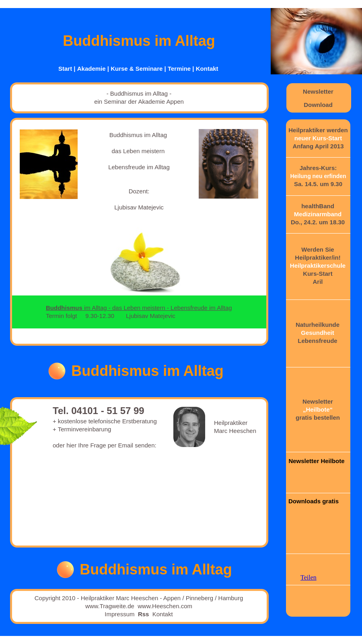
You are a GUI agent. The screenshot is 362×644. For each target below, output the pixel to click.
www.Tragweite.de (110, 606)
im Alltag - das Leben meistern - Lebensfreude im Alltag (139, 308)
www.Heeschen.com (165, 606)
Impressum (119, 614)
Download (318, 105)
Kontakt (207, 69)
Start (65, 69)
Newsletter (318, 91)
